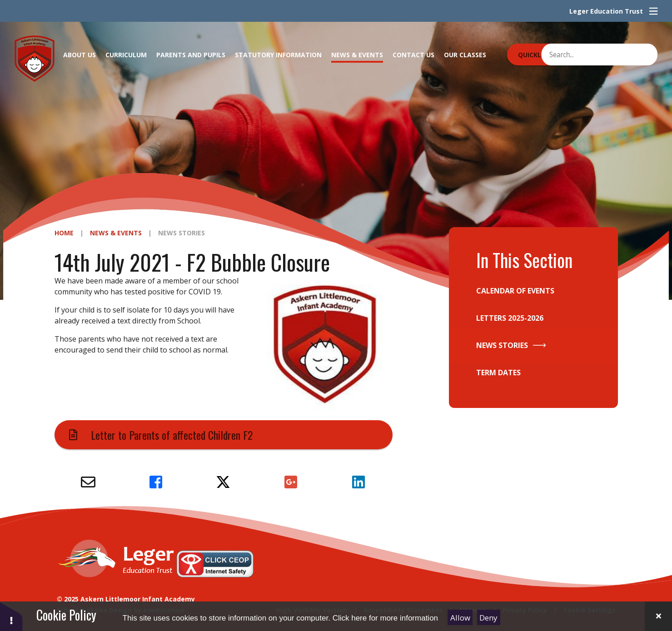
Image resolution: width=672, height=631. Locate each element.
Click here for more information (385, 618)
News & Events (116, 233)
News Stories (182, 233)
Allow (460, 618)
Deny (488, 618)
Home (64, 233)
